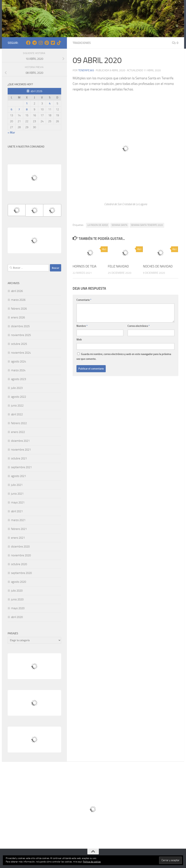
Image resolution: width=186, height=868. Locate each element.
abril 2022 (17, 414)
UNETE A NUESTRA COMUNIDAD (26, 147)
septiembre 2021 (21, 467)
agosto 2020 (19, 582)
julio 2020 (17, 591)
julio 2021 (17, 485)
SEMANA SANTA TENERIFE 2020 (147, 225)
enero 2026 (18, 317)
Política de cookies (92, 862)
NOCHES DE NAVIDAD (158, 266)
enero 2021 (18, 538)
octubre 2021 (19, 458)
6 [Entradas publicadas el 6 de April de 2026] (11, 109)
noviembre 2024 (21, 353)
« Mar (11, 133)
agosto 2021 (19, 476)
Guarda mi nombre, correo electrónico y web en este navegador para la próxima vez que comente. (124, 357)
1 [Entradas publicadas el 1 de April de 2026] (27, 103)
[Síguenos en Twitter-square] (53, 43)
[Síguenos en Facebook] (28, 43)
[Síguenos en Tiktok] (59, 43)
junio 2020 (17, 599)
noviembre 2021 (21, 450)
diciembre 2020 (20, 547)
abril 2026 (17, 291)
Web (79, 340)
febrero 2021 (19, 529)
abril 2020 (17, 617)
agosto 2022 (19, 397)
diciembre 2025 (20, 326)
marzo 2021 (18, 520)
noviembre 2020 (21, 555)
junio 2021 (17, 494)
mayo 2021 (18, 502)
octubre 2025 (19, 344)
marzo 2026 (18, 300)
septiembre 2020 (21, 573)
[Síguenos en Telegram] (34, 43)
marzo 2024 (18, 370)
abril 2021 (17, 511)
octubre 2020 (19, 564)
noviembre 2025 (21, 335)
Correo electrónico (139, 326)
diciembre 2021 (20, 441)
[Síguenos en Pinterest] (47, 43)
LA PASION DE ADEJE (98, 225)
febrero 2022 (19, 423)
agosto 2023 (19, 379)
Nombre (82, 326)
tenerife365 (86, 70)
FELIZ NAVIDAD (118, 266)
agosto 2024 (19, 361)
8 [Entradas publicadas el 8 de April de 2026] (27, 109)
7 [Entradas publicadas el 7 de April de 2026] (19, 109)
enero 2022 (18, 432)
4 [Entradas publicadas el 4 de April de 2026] (50, 103)
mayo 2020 (18, 608)
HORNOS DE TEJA (84, 266)
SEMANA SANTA (119, 225)
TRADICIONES (82, 43)
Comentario (84, 300)
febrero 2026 (19, 309)
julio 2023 (17, 388)
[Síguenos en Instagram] (41, 43)
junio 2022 (17, 406)
